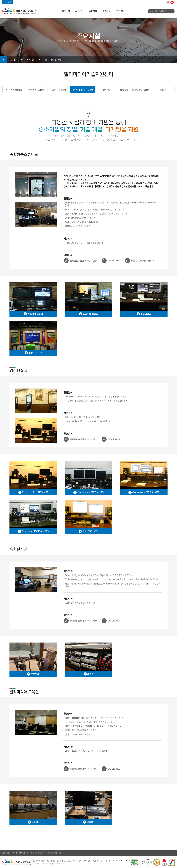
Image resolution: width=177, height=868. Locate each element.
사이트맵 (5, 853)
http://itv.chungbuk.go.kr (143, 261)
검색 (172, 11)
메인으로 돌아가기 (3, 60)
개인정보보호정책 (19, 853)
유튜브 (172, 2)
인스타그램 (168, 2)
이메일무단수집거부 (37, 853)
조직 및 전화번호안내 (56, 853)
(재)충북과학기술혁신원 (19, 11)
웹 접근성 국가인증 (134, 862)
